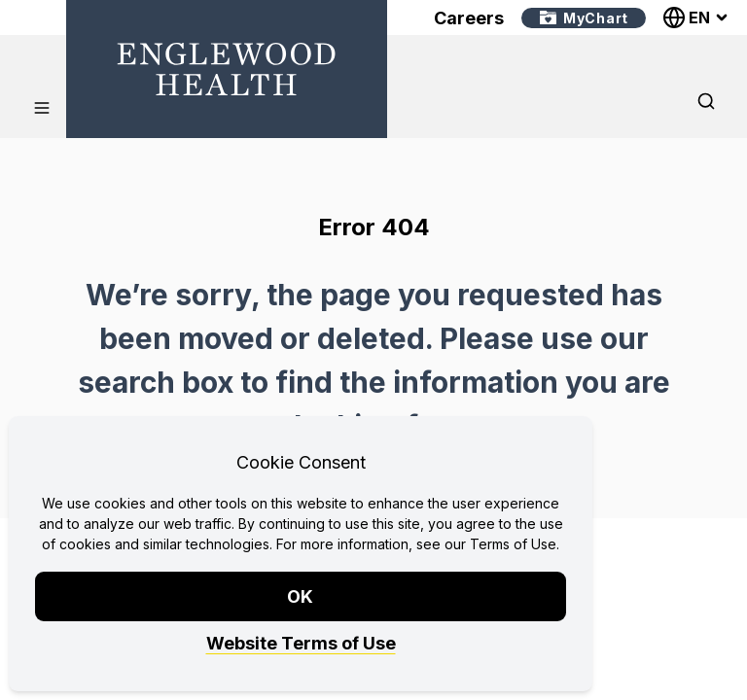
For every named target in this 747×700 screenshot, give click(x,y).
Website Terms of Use (301, 643)
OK (301, 596)
